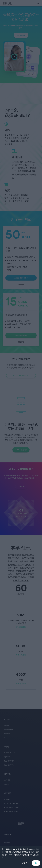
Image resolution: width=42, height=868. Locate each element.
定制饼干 (25, 863)
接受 (36, 863)
